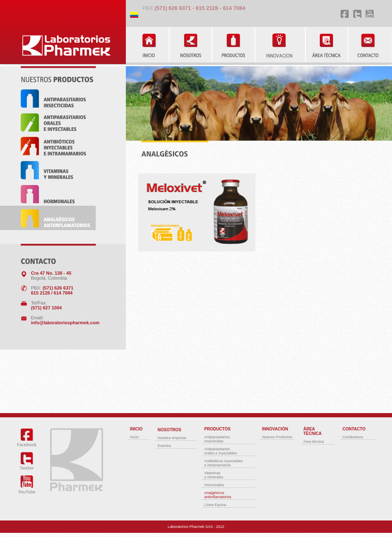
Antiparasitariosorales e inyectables (221, 451)
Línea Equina (215, 505)
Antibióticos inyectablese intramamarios (224, 463)
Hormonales (214, 485)
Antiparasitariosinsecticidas (217, 439)
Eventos (164, 446)
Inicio (134, 437)
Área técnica (314, 442)
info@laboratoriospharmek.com (65, 323)
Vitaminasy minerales (214, 475)
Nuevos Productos (277, 437)
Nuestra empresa (172, 438)
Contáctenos (353, 437)
